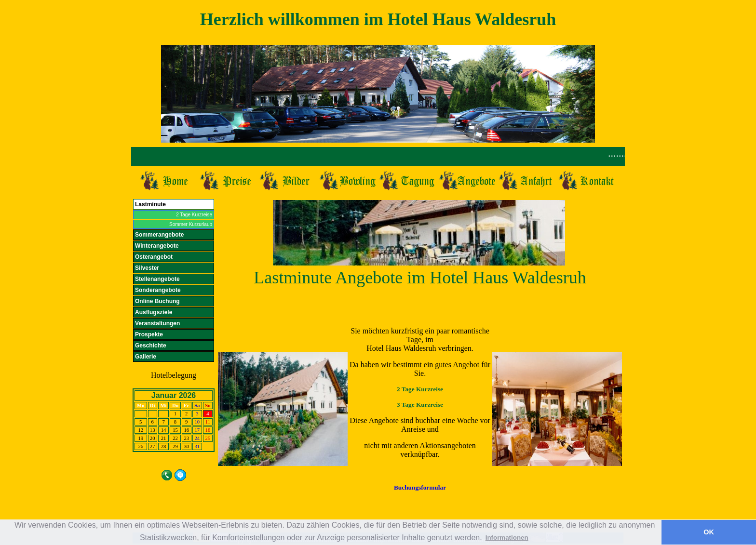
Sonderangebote (158, 290)
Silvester (147, 268)
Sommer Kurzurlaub (191, 224)
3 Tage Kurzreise (420, 405)
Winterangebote (157, 246)
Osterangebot (154, 257)
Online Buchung (157, 301)
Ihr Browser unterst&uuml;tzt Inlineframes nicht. (378, 157)
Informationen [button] (507, 538)
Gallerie (146, 357)
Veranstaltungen (157, 323)
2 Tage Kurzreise (194, 215)
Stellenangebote (157, 279)
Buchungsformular (420, 487)
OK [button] (709, 532)
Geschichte (151, 346)
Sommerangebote (159, 235)
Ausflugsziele (154, 312)
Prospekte (149, 334)
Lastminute (150, 204)
